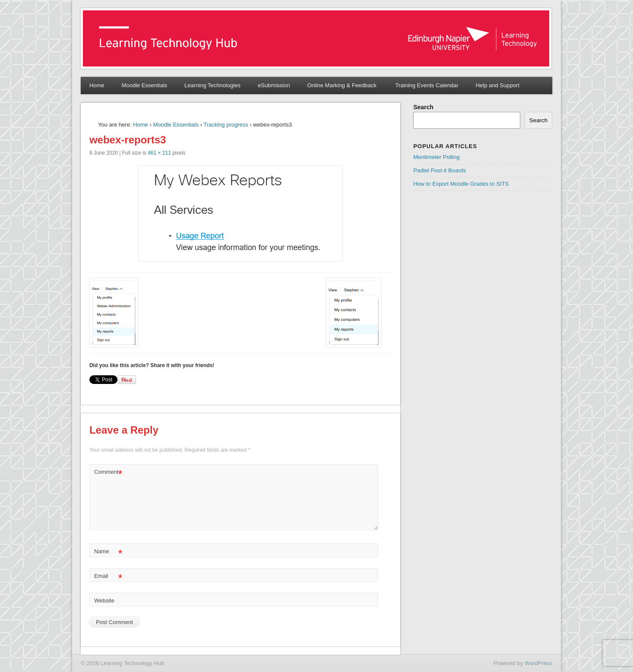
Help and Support (498, 85)
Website (104, 601)
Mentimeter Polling (437, 157)
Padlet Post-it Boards (440, 170)
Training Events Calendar (427, 85)
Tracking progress (226, 125)
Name (108, 552)
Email (108, 576)
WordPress (538, 663)
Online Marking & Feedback (342, 85)
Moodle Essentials (145, 85)
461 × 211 (159, 153)
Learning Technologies (212, 85)
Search (423, 107)
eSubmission (274, 85)
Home (97, 85)
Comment (108, 472)
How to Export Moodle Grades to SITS (461, 184)
